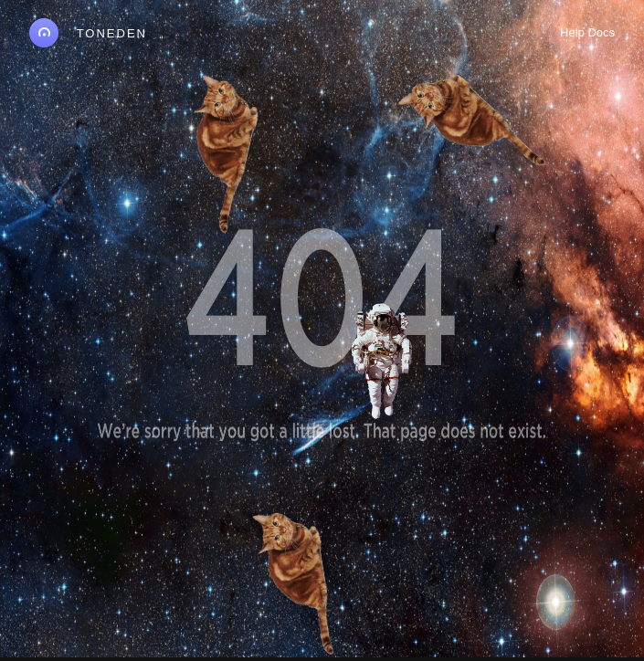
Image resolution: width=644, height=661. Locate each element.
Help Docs (587, 32)
